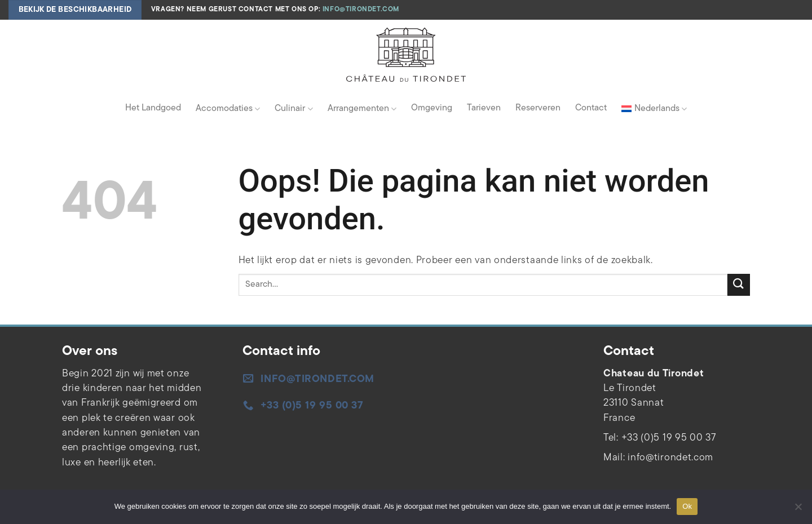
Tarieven (484, 108)
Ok (687, 506)
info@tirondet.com (361, 10)
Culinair (294, 109)
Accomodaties (228, 109)
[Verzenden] (739, 285)
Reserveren (538, 108)
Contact (591, 108)
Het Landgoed (153, 108)
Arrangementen (362, 109)
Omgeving (432, 108)
